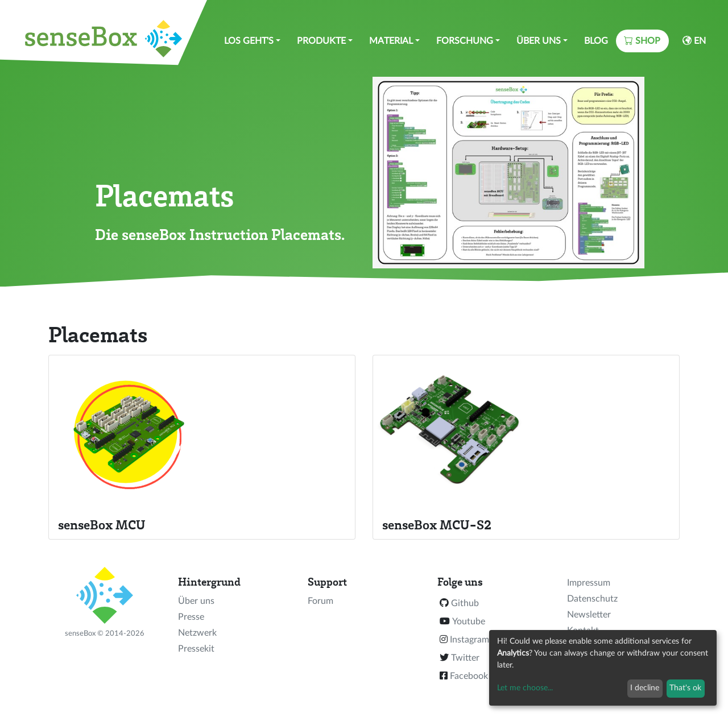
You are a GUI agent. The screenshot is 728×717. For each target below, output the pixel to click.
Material (391, 41)
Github (465, 603)
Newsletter (589, 615)
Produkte (321, 41)
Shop (642, 41)
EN (694, 41)
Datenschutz (592, 599)
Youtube (469, 621)
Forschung (465, 41)
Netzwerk (197, 633)
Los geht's (249, 41)
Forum (320, 601)
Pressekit (196, 649)
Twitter (465, 658)
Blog (596, 41)
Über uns (539, 41)
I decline (645, 688)
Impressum (589, 583)
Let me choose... (525, 688)
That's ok (685, 688)
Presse (191, 617)
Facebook (469, 676)
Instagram (470, 640)
